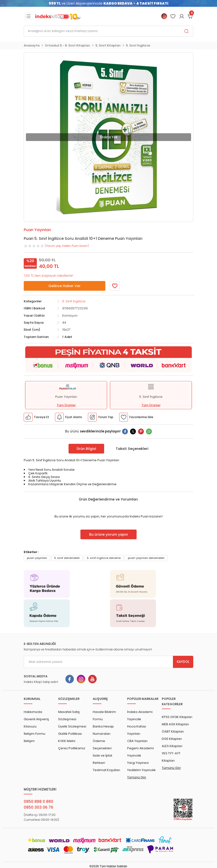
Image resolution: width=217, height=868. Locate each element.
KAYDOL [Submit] (183, 662)
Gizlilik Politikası (70, 734)
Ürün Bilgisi (86, 449)
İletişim (29, 741)
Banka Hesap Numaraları (103, 730)
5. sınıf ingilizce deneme (104, 558)
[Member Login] (173, 16)
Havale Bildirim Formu (104, 716)
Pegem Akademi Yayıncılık (140, 752)
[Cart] (190, 16)
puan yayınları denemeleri (146, 558)
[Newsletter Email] (108, 662)
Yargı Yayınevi (138, 763)
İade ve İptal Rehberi (102, 759)
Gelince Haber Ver (65, 286)
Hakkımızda (33, 712)
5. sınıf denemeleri (67, 558)
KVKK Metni (67, 741)
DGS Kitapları (172, 739)
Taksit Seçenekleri (132, 449)
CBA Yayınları (137, 741)
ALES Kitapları (172, 746)
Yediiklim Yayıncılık (141, 770)
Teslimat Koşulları (106, 770)
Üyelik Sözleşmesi (72, 726)
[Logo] (58, 16)
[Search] (108, 31)
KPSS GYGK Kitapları (177, 717)
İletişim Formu (35, 734)
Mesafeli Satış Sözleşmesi (69, 716)
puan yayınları (37, 558)
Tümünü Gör (137, 777)
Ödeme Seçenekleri (102, 745)
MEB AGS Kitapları (175, 724)
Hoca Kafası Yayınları (137, 730)
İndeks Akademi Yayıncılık (140, 716)
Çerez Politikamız (72, 748)
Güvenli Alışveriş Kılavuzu (36, 723)
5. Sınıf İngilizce (74, 301)
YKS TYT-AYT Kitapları (171, 757)
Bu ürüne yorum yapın (108, 534)
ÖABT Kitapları (173, 731)
